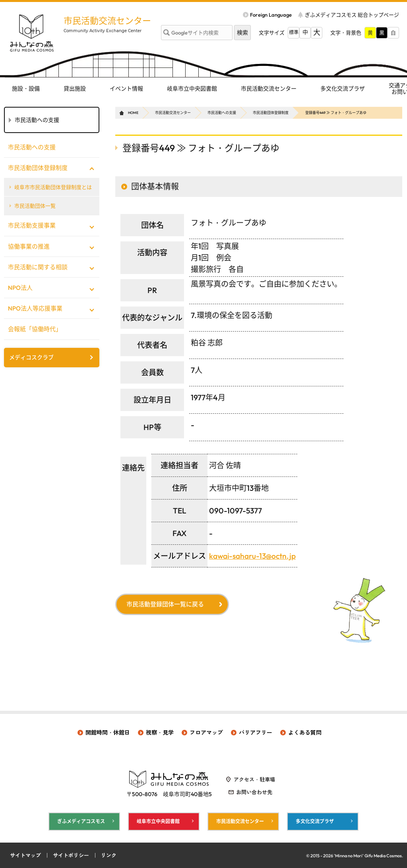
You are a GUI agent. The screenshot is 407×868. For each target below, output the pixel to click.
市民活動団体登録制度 (271, 113)
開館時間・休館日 (108, 733)
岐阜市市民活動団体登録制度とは (53, 187)
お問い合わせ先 (254, 792)
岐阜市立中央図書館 (192, 89)
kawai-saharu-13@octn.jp (252, 556)
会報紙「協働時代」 (35, 329)
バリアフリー (256, 733)
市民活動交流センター (107, 21)
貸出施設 (75, 89)
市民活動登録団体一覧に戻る (165, 604)
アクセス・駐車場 (254, 779)
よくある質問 (305, 733)
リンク (109, 855)
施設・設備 (26, 89)
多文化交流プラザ (343, 89)
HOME (133, 113)
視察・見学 (160, 733)
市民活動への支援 (222, 113)
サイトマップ (25, 855)
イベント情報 (126, 89)
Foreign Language (271, 15)
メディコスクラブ (31, 357)
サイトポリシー (71, 855)
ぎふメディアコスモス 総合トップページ (352, 15)
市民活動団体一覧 (35, 206)
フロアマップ (206, 733)
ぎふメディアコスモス (81, 821)
